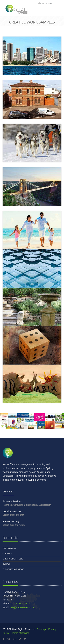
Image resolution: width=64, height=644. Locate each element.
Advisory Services (12, 501)
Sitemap (41, 629)
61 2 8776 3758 (19, 604)
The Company (9, 548)
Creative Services (12, 511)
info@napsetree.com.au (23, 607)
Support (7, 564)
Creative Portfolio (13, 559)
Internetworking (11, 521)
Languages (46, 3)
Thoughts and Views (13, 569)
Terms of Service (20, 633)
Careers (7, 553)
